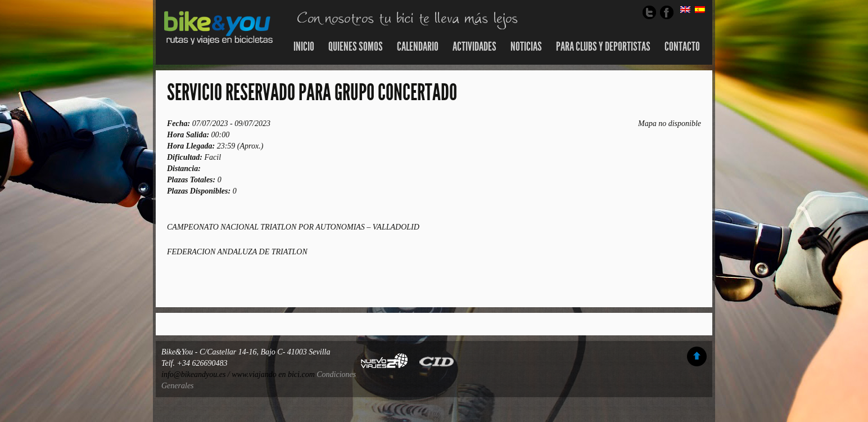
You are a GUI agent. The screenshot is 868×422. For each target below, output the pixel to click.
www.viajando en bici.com (273, 374)
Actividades (474, 47)
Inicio (304, 47)
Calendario (418, 47)
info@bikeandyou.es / (196, 374)
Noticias (526, 47)
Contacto (682, 47)
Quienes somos (356, 47)
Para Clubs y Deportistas (603, 47)
